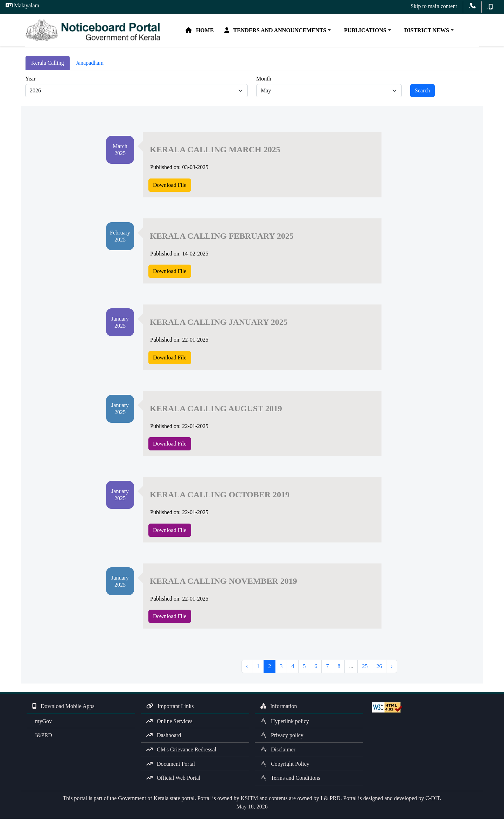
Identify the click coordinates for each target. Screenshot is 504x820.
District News (428, 31)
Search (422, 92)
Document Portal (171, 765)
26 (379, 667)
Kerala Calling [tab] (48, 64)
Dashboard (164, 736)
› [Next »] (391, 667)
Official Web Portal (173, 779)
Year (30, 79)
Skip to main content (434, 6)
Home (202, 31)
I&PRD (42, 736)
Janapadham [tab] (90, 64)
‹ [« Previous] (247, 667)
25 (365, 667)
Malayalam (22, 5)
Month (264, 79)
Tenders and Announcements (278, 31)
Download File (170, 186)
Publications (366, 31)
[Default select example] (136, 92)
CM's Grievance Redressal (181, 751)
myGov (42, 722)
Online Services (169, 722)
